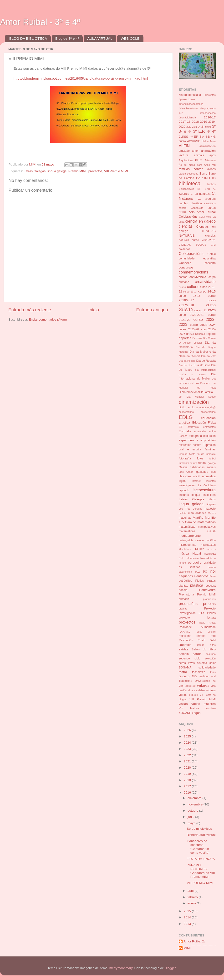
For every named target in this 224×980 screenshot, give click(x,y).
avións (211, 169)
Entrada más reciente (30, 310)
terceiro (184, 676)
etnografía (195, 436)
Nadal (197, 553)
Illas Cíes (185, 476)
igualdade (202, 472)
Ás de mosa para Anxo (194, 165)
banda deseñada (188, 174)
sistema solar (206, 663)
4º (209, 131)
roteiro (201, 645)
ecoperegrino (208, 412)
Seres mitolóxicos (199, 829)
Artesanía (210, 160)
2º (199, 127)
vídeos (211, 690)
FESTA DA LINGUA (201, 859)
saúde (197, 654)
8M (204, 141)
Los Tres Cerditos (190, 509)
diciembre (195, 798)
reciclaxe (184, 632)
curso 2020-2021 (191, 315)
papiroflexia (185, 572)
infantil (196, 476)
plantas (183, 586)
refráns (201, 636)
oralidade (210, 563)
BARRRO (203, 178)
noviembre (196, 804)
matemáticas (206, 522)
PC (205, 572)
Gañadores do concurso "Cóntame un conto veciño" (198, 847)
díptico (183, 407)
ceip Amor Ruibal (202, 212)
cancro (183, 208)
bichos (211, 184)
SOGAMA (185, 668)
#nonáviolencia (187, 117)
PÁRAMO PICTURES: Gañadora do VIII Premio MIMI (201, 871)
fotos (200, 458)
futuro (194, 463)
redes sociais (206, 632)
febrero (193, 897)
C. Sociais (207, 199)
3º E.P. (199, 131)
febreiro (183, 454)
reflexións (185, 636)
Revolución (186, 640)
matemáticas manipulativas (197, 527)
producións (209, 599)
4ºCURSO (194, 141)
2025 (188, 736)
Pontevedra (207, 590)
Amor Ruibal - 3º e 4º (40, 22)
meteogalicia (186, 540)
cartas (212, 208)
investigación (187, 485)
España (183, 436)
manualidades (197, 513)
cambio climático (190, 203)
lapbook (184, 490)
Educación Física (204, 423)
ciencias (186, 226)
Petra (213, 576)
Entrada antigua (152, 310)
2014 (188, 917)
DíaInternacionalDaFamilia (196, 392)
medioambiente (190, 536)
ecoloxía (193, 407)
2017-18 (185, 122)
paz (198, 572)
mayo (192, 823)
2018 (188, 780)
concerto (210, 263)
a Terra (211, 141)
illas (213, 472)
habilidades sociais (203, 467)
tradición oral (208, 676)
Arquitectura (186, 160)
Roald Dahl (207, 640)
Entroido (185, 431)
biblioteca (190, 183)
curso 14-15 (207, 291)
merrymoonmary (121, 968)
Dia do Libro (186, 365)
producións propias (197, 604)
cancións (210, 203)
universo (190, 686)
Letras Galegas (35, 171)
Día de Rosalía (206, 361)
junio (191, 817)
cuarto (182, 287)
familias (210, 449)
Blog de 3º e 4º (67, 38)
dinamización (194, 402)
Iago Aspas (186, 472)
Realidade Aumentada (197, 627)
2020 (188, 768)
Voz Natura (189, 708)
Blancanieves (186, 189)
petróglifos (185, 581)
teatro (183, 672)
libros (212, 499)
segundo (211, 654)
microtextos (208, 545)
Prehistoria (186, 594)
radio (202, 623)
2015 (188, 911)
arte (199, 160)
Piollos (199, 581)
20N (189, 127)
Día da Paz (208, 356)
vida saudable (196, 690)
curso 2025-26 (189, 329)
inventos (211, 481)
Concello (185, 263)
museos (211, 549)
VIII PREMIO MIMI (200, 883)
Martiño (198, 518)
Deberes (200, 334)
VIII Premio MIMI (116, 171)
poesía (183, 590)
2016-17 (210, 117)
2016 (188, 792)
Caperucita (197, 208)
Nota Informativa (189, 558)
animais (199, 155)
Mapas (212, 513)
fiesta (192, 454)
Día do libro (202, 365)
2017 (188, 786)
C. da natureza (200, 194)
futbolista (184, 463)
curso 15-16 (190, 296)
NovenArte (206, 558)
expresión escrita (190, 445)
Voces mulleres (203, 704)
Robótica (185, 645)
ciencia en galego (201, 221)
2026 (188, 730)
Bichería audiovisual (201, 835)
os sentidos (189, 567)
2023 (188, 749)
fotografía (185, 458)
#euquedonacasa (190, 95)
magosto (210, 509)
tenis (213, 672)
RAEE (212, 623)
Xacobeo (211, 708)
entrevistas (209, 427)
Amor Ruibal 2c (194, 941)
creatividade (205, 282)
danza (190, 334)
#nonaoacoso (208, 113)
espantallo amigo (205, 431)
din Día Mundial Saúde (197, 397)
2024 (188, 743)
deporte (211, 334)
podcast (211, 586)
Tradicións (185, 681)
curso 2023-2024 (203, 325)
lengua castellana (204, 495)
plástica (197, 585)
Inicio (94, 310)
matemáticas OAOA (197, 531)
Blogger (170, 968)
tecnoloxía (199, 672)
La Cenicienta (207, 485)
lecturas (184, 495)
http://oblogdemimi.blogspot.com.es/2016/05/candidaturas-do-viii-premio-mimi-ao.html (81, 78)
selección (210, 658)
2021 (188, 761)
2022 (188, 755)
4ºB (207, 137)
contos (183, 277)
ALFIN (184, 146)
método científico (206, 540)
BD (214, 178)
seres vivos (187, 663)
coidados (185, 249)
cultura (193, 287)
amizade (184, 151)
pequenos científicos (193, 576)
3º (214, 126)
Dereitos (197, 338)
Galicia (183, 467)
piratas (211, 581)
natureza (210, 554)
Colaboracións (191, 254)
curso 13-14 (190, 292)
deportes (185, 338)
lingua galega (57, 171)
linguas (211, 504)
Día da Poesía (187, 361)
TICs (195, 676)
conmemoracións (193, 272)
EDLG (186, 417)
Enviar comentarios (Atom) (48, 319)
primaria (184, 599)
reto (213, 636)
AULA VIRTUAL (100, 38)
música (184, 553)
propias (183, 609)
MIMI (187, 948)
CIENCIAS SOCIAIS (192, 245)
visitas (183, 704)
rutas (213, 645)
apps (213, 155)
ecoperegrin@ (208, 407)
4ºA (202, 137)
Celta (202, 217)
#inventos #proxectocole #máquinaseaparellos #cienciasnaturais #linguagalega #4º (197, 104)
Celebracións (188, 217)
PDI (213, 572)
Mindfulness (186, 549)
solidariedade (207, 668)
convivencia (198, 277)
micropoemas (187, 545)
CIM (213, 245)
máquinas (185, 518)
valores (203, 685)
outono (212, 567)
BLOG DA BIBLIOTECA (28, 38)
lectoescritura (204, 490)
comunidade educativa (197, 258)
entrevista (193, 427)
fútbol (213, 458)
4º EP (194, 137)
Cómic (212, 254)
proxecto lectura (197, 618)
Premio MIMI (78, 171)
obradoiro (195, 563)
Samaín (184, 654)
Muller (200, 549)
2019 (188, 774)
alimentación (208, 146)
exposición (208, 440)
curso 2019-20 (205, 310)
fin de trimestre (206, 454)
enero (192, 903)
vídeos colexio (188, 695)
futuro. (202, 463)
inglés (183, 481)
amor (195, 151)
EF (181, 427)
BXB (207, 189)
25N (194, 127)
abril (191, 891)
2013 (188, 924)
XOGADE (185, 713)
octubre (193, 811)
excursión (209, 436)
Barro (203, 173)
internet (196, 481)
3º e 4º (185, 131)
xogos (196, 713)
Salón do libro (204, 649)
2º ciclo (206, 127)
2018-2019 (199, 122)
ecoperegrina (186, 412)
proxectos (95, 171)
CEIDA (183, 212)
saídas (183, 649)
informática (209, 476)
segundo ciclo (189, 658)
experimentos (188, 440)
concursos (186, 267)
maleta (183, 513)
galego (212, 463)
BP (199, 189)
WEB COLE (130, 38)
